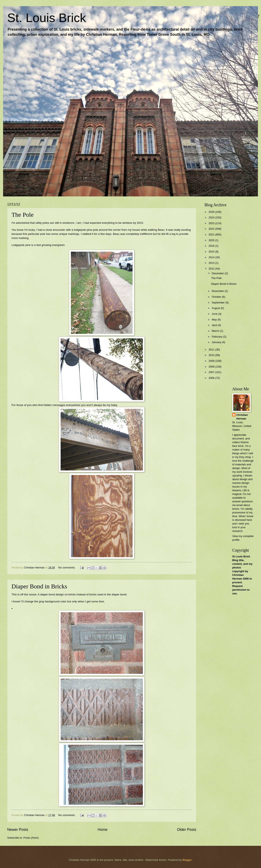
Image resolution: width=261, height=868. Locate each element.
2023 (212, 223)
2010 (212, 355)
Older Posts (187, 830)
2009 (212, 361)
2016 (212, 246)
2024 (212, 217)
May (215, 320)
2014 (212, 257)
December (218, 273)
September (219, 303)
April (215, 325)
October (217, 297)
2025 (212, 212)
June (215, 314)
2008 (212, 367)
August (216, 308)
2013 (212, 263)
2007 (212, 372)
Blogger (187, 860)
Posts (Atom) (31, 838)
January (217, 342)
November (218, 291)
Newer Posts (18, 830)
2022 (212, 229)
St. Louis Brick (47, 18)
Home (103, 830)
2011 (212, 350)
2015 (212, 252)
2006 (212, 378)
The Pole (23, 215)
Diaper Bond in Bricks (39, 586)
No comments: (67, 568)
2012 (212, 269)
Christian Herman (242, 417)
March (216, 331)
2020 (212, 240)
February (217, 337)
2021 (212, 235)
